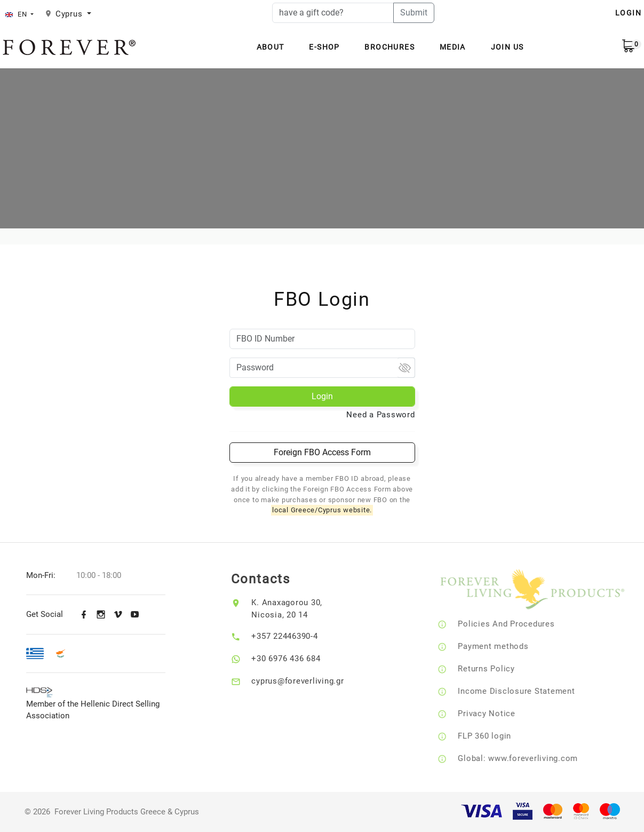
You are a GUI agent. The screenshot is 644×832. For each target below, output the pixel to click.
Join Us (507, 47)
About (271, 47)
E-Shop (324, 47)
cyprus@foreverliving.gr (306, 681)
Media (453, 47)
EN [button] (17, 14)
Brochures (389, 47)
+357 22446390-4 (293, 636)
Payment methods (504, 646)
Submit (414, 13)
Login (322, 396)
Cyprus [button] (70, 14)
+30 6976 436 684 (294, 659)
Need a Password (380, 415)
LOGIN (628, 13)
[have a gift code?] (333, 13)
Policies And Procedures (517, 624)
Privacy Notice (498, 714)
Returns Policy (498, 669)
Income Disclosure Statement (527, 691)
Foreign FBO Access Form (322, 452)
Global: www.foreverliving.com (529, 758)
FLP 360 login (496, 736)
